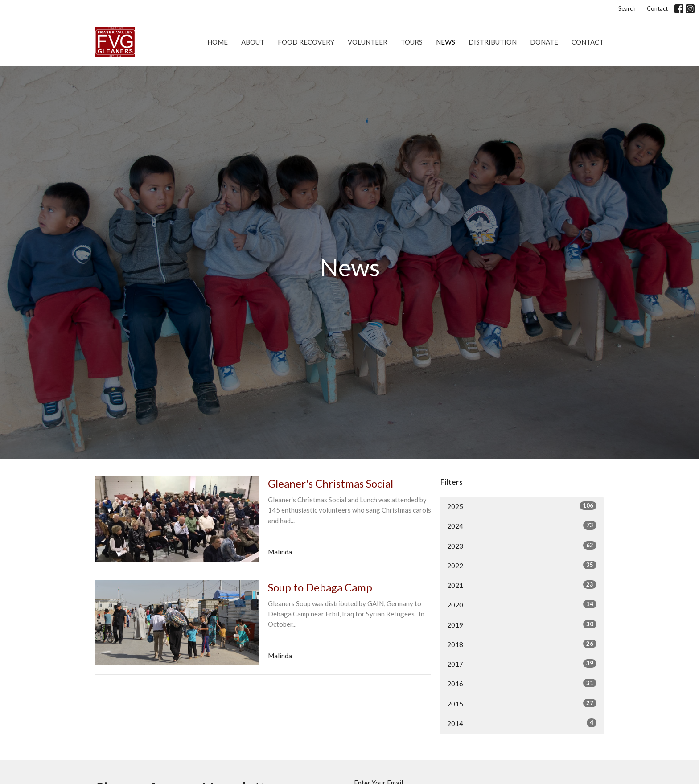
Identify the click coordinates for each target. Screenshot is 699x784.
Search (627, 8)
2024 (522, 525)
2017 (522, 664)
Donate (544, 42)
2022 (522, 565)
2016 (522, 683)
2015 (522, 703)
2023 (522, 546)
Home (218, 42)
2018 (522, 644)
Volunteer (368, 42)
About (253, 42)
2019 (522, 624)
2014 (522, 723)
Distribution (493, 42)
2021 (522, 585)
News (446, 42)
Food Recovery (306, 42)
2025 (522, 506)
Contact (657, 8)
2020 (522, 604)
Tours (412, 42)
